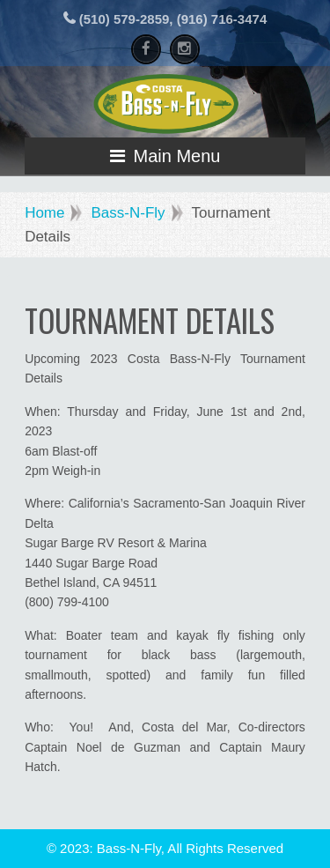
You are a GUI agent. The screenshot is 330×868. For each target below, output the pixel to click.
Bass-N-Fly (128, 213)
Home (44, 213)
